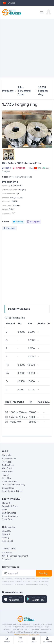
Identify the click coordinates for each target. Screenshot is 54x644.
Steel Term (7, 519)
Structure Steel (10, 482)
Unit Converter (9, 513)
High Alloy (7, 478)
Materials (6, 455)
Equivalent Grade (10, 506)
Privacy (6, 538)
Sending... (44, 573)
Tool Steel (7, 462)
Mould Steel (8, 472)
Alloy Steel (7, 468)
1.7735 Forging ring (43, 91)
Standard (7, 559)
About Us (6, 531)
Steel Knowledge (10, 516)
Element (6, 503)
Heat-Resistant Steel (12, 491)
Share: (5, 222)
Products (8, 91)
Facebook (10, 228)
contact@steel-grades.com (28, 635)
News (5, 510)
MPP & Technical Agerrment (15, 556)
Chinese (9, 3)
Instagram (33, 222)
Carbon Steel (8, 465)
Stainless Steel (9, 459)
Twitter (18, 222)
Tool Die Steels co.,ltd (22, 177)
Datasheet (7, 553)
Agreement (7, 541)
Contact (6, 534)
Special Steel (8, 488)
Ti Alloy (5, 475)
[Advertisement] (27, 48)
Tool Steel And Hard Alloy (14, 485)
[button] (13, 599)
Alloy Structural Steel (24, 91)
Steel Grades (25, 632)
